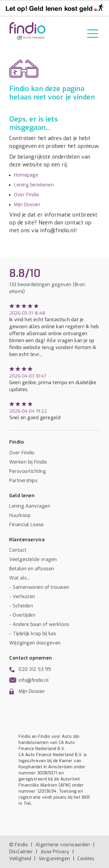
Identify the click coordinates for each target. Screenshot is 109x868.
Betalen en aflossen (32, 569)
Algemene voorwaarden (63, 845)
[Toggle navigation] (93, 34)
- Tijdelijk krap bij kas (33, 634)
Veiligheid (20, 859)
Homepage (26, 175)
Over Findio (27, 195)
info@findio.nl (34, 680)
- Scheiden (21, 606)
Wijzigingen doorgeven (35, 643)
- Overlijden (22, 615)
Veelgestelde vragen (33, 559)
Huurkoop (20, 515)
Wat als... (20, 578)
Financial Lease (27, 525)
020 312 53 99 (35, 669)
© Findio (19, 845)
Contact (18, 550)
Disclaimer (21, 852)
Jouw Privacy (55, 852)
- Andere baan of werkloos (39, 624)
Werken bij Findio (28, 462)
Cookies (86, 859)
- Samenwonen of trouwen (39, 587)
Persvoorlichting (28, 471)
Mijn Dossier (27, 205)
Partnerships (23, 481)
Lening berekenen (34, 185)
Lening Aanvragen (30, 506)
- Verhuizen (22, 596)
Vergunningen (54, 859)
